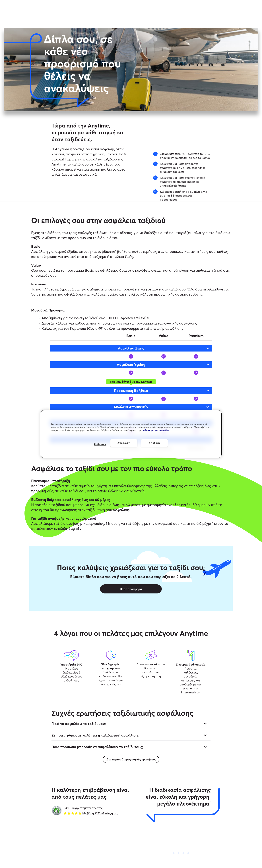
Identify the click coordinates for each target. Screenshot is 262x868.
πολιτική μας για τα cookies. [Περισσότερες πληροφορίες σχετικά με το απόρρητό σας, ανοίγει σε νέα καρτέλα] (156, 430)
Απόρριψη (124, 443)
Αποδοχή (154, 443)
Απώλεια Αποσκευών (162, 407)
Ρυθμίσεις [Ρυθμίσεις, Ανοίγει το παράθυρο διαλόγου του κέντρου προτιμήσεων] (100, 444)
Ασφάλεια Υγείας (163, 364)
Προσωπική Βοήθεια (162, 391)
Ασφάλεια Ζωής (164, 348)
